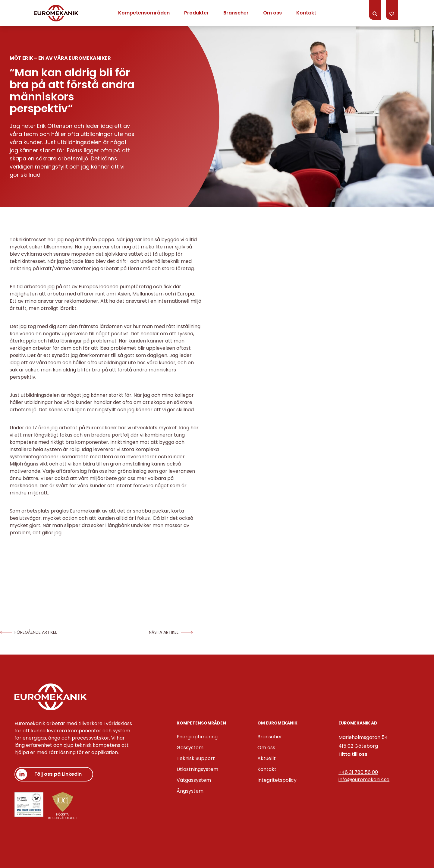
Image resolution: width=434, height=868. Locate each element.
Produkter (197, 13)
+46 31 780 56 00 (358, 772)
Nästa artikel (171, 632)
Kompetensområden (144, 13)
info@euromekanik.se (364, 780)
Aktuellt (267, 758)
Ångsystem (190, 791)
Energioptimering (197, 737)
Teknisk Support (196, 758)
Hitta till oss (353, 754)
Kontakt (306, 13)
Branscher (236, 13)
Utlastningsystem (197, 769)
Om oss (272, 13)
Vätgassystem (194, 780)
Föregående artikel (28, 632)
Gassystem (190, 748)
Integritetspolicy (277, 780)
